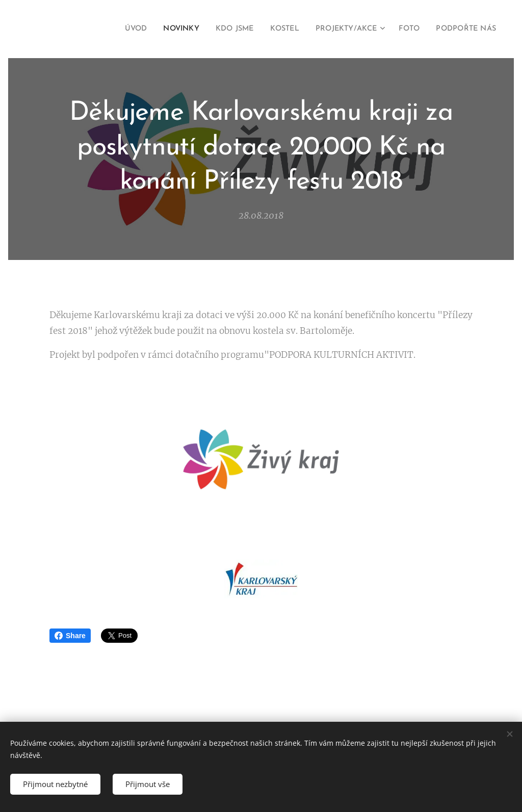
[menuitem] (109, 29)
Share (70, 636)
